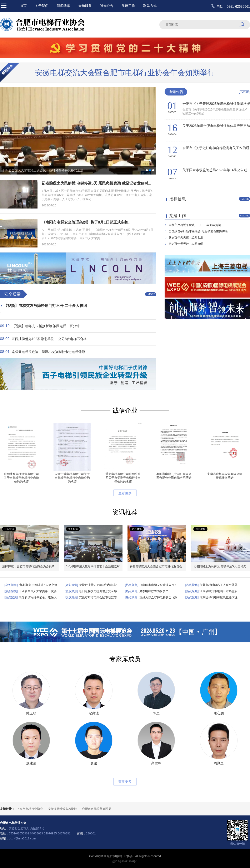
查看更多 (125, 493)
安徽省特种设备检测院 (62, 809)
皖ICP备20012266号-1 (125, 862)
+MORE (151, 294)
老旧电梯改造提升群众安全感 (98, 591)
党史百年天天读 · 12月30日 (186, 244)
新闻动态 (63, 6)
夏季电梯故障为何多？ (154, 591)
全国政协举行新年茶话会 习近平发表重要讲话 (198, 231)
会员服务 (85, 6)
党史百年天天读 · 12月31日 (186, 237)
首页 (23, 6)
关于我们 (42, 6)
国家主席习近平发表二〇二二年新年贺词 (195, 225)
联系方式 (150, 6)
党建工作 (128, 6)
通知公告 (107, 6)
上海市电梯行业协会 (30, 809)
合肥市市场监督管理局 (97, 809)
